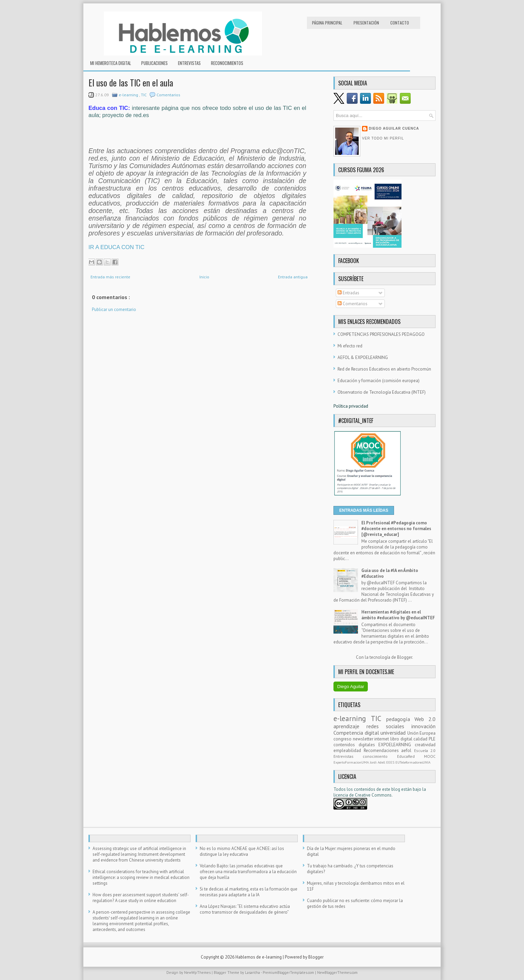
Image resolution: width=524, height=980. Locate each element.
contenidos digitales (356, 745)
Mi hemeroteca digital (111, 63)
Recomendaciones (383, 750)
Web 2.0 (425, 719)
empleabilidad (349, 750)
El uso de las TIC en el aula (131, 83)
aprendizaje (350, 726)
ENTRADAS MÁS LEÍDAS (364, 510)
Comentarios (168, 95)
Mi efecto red (350, 346)
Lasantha (253, 973)
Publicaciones (154, 63)
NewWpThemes (198, 973)
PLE (432, 739)
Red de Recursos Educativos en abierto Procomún (384, 369)
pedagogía (400, 719)
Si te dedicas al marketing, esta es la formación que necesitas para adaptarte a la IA (249, 892)
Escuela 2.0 (425, 750)
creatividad (425, 745)
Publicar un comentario (114, 309)
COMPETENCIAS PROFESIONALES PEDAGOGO (381, 334)
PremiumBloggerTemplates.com (289, 973)
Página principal (327, 23)
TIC (144, 95)
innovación (423, 726)
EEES (391, 762)
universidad (394, 733)
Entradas (348, 293)
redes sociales (389, 726)
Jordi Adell (378, 762)
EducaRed (411, 756)
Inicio (204, 277)
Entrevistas (189, 63)
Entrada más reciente (110, 277)
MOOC (430, 756)
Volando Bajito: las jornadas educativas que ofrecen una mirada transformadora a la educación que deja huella (248, 872)
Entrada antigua (293, 277)
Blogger (405, 657)
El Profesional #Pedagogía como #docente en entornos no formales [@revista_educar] (396, 529)
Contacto (400, 23)
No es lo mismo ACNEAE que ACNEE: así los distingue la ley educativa (242, 851)
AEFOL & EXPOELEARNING (363, 357)
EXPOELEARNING (397, 745)
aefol (408, 750)
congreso (343, 739)
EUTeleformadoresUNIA (413, 762)
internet (382, 739)
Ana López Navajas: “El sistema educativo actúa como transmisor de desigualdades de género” (245, 909)
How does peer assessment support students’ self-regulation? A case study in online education (141, 898)
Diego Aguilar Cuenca (394, 128)
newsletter (364, 739)
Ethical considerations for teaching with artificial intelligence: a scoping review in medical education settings (141, 877)
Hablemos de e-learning (259, 957)
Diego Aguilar (351, 687)
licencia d (342, 795)
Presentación (366, 23)
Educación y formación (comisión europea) (379, 381)
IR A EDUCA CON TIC (116, 247)
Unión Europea (422, 733)
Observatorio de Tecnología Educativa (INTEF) (382, 392)
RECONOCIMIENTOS (227, 63)
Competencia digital (357, 733)
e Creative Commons (372, 795)
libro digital (402, 739)
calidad (421, 739)
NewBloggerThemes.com (337, 973)
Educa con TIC (108, 108)
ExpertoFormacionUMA (352, 762)
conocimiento (380, 756)
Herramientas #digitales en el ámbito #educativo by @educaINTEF (398, 615)
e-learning (129, 95)
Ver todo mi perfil (383, 138)
